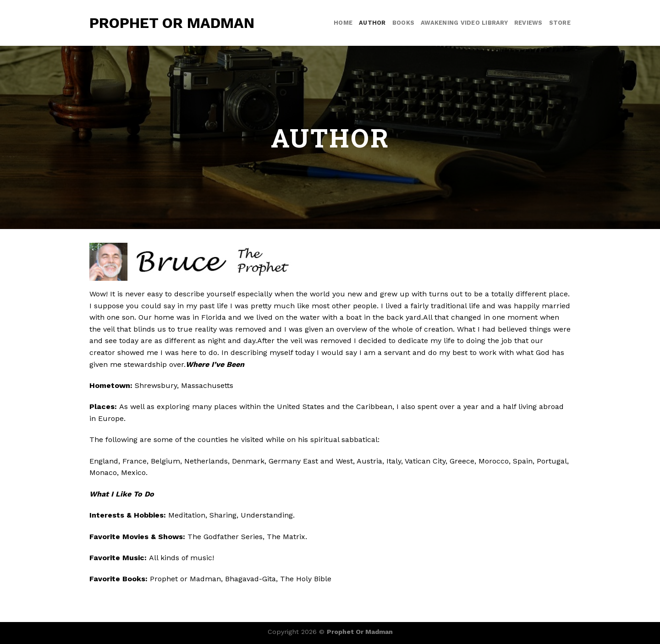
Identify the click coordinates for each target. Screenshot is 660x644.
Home (343, 23)
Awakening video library (464, 23)
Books (403, 23)
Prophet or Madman (172, 23)
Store (560, 23)
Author (372, 23)
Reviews (528, 23)
